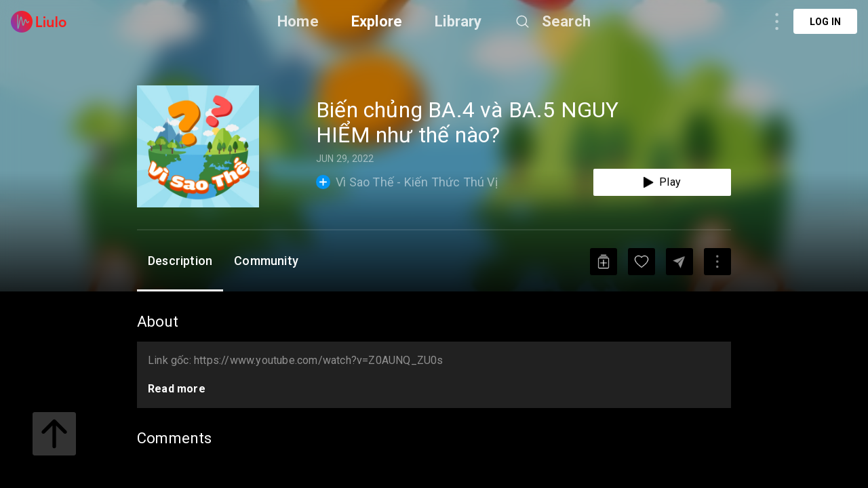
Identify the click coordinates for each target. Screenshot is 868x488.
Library (458, 21)
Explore (377, 21)
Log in (825, 22)
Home (298, 21)
